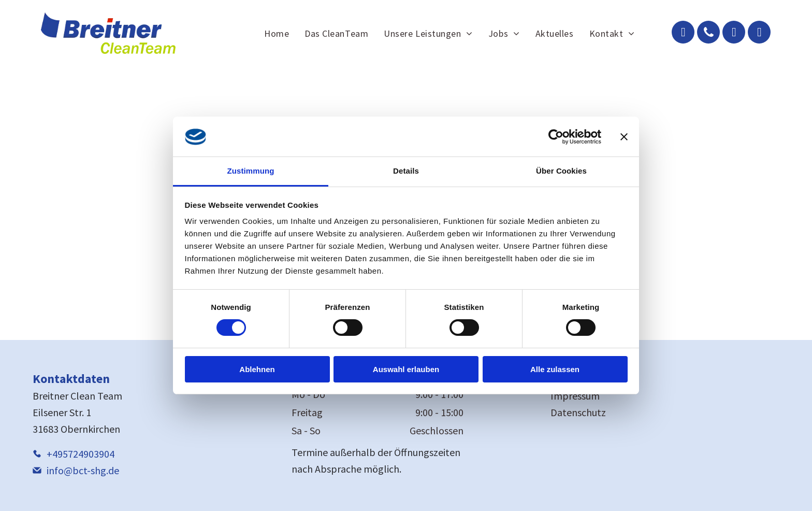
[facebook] (734, 33)
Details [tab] (406, 171)
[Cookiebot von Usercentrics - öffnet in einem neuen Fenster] (556, 137)
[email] (683, 33)
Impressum (575, 396)
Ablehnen (257, 369)
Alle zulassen (555, 369)
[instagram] (759, 33)
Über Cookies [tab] (561, 171)
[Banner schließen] (624, 137)
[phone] (708, 33)
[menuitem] (277, 33)
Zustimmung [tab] (251, 171)
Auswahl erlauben (406, 369)
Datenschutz (578, 412)
